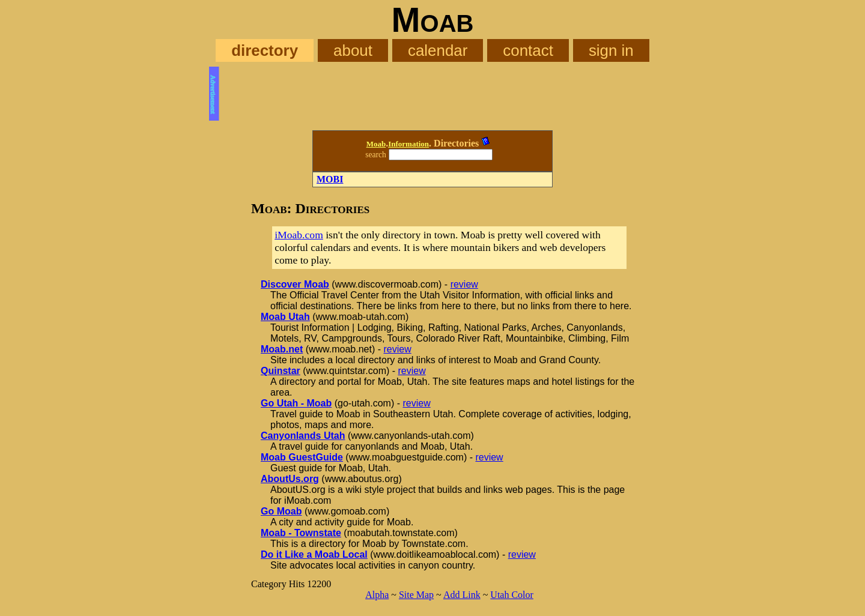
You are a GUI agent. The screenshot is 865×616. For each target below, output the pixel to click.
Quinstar (281, 371)
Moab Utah (285, 317)
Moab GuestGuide (302, 457)
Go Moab (281, 511)
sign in (611, 50)
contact (528, 50)
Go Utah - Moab (296, 403)
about (353, 50)
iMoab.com (299, 235)
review (464, 284)
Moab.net (282, 349)
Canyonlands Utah (303, 436)
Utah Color (512, 595)
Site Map (416, 595)
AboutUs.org (290, 479)
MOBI (330, 179)
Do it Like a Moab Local (314, 554)
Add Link (462, 595)
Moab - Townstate (301, 533)
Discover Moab (295, 284)
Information (408, 144)
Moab (376, 144)
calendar (438, 50)
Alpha (377, 595)
